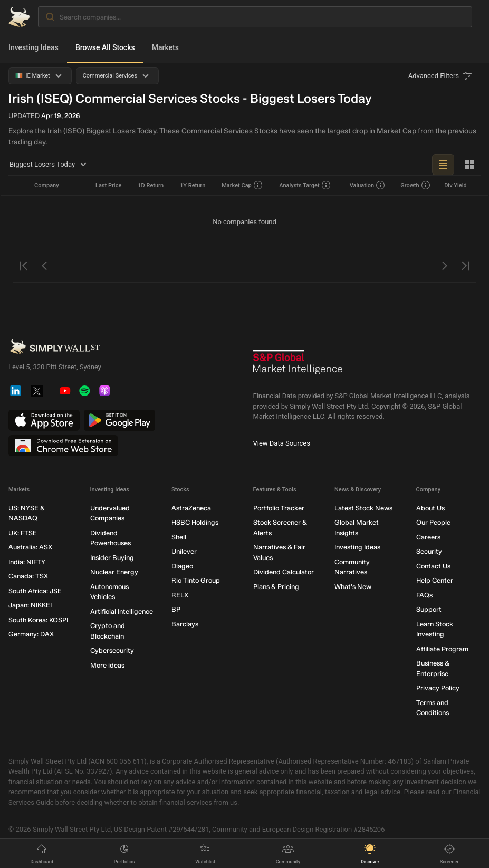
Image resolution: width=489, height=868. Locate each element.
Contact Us (433, 566)
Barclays (185, 624)
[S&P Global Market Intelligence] (298, 366)
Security (429, 551)
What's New (353, 587)
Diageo (182, 566)
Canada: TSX (28, 576)
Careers (428, 537)
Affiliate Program (442, 649)
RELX (180, 595)
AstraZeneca (191, 508)
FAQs (424, 595)
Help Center (435, 580)
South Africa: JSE (35, 591)
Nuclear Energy (114, 572)
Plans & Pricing (276, 587)
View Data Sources (282, 443)
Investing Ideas (33, 47)
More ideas (107, 665)
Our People (433, 522)
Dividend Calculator (284, 572)
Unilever (184, 551)
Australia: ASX (30, 547)
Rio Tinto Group (196, 580)
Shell (179, 537)
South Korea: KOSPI (38, 620)
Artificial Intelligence (122, 611)
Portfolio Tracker (279, 508)
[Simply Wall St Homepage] (19, 17)
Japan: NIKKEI (30, 605)
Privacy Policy (438, 688)
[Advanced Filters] (441, 76)
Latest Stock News (363, 508)
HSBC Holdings (195, 522)
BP (176, 609)
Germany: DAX (31, 634)
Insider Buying (112, 558)
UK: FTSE (23, 533)
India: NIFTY (27, 562)
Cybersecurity (112, 650)
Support (429, 609)
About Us (430, 508)
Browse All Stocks (105, 47)
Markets (165, 47)
